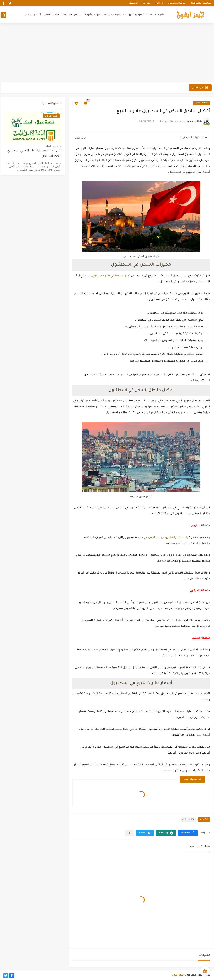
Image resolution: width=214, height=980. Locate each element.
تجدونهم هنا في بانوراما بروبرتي (111, 276)
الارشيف (133, 3)
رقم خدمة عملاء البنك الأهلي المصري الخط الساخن (34, 154)
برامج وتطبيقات (71, 15)
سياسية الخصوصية (201, 3)
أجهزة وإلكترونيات (134, 15)
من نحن (160, 3)
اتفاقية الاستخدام (177, 3)
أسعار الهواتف (32, 15)
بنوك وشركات (92, 15)
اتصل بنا (147, 3)
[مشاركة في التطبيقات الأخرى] (130, 833)
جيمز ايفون (178, 975)
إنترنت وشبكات (112, 15)
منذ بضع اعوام (52, 146)
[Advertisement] (107, 53)
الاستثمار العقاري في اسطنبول (168, 538)
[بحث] (3, 15)
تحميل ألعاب (51, 15)
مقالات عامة (202, 103)
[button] (188, 833)
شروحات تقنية (155, 15)
